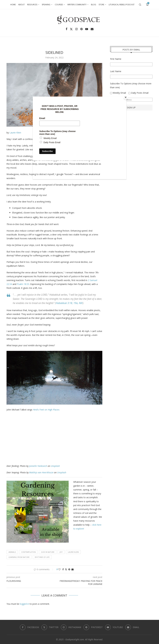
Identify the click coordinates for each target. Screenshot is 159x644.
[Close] (126, 97)
